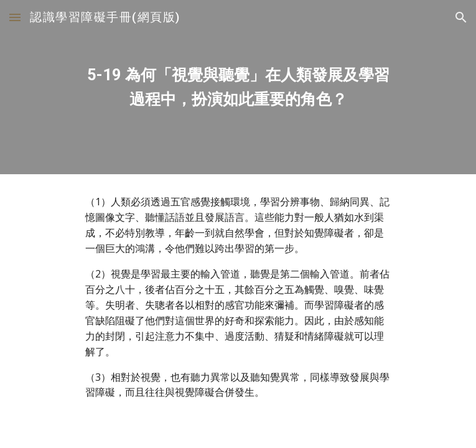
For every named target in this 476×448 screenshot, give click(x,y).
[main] (238, 87)
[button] (15, 17)
